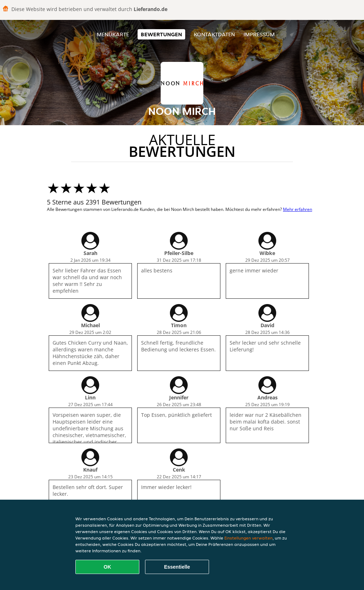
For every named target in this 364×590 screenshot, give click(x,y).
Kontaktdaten (214, 34)
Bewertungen (161, 34)
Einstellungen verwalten (248, 538)
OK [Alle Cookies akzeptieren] (108, 567)
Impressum (259, 34)
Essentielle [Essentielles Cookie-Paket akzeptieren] (177, 567)
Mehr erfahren (298, 209)
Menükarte (113, 34)
